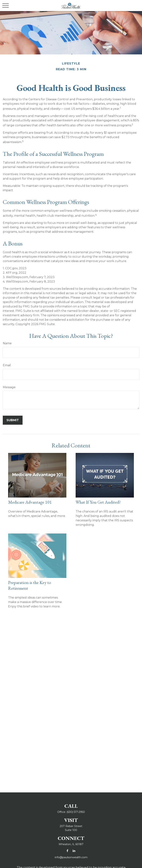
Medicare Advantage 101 (30, 502)
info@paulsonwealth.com (71, 857)
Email (7, 365)
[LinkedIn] (74, 851)
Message (9, 387)
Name (7, 343)
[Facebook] (67, 851)
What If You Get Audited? (98, 502)
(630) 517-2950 (76, 812)
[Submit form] (13, 420)
